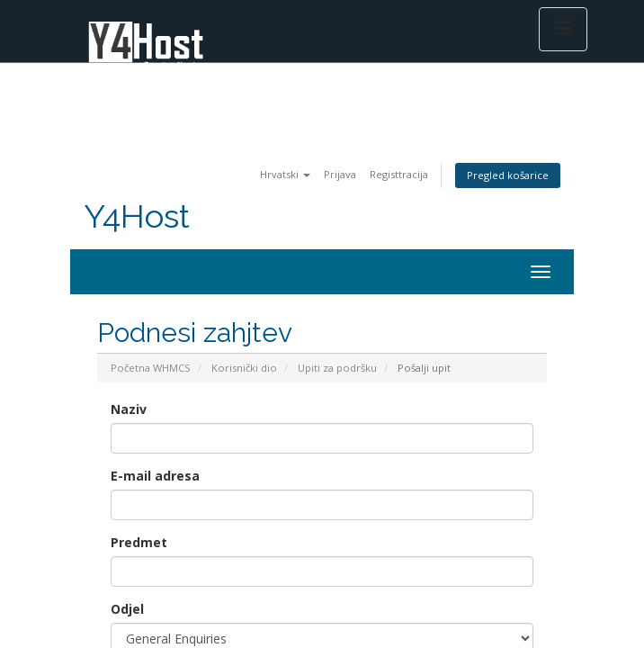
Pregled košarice (508, 175)
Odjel (127, 609)
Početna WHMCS (151, 368)
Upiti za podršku (337, 368)
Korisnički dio (244, 368)
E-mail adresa (155, 476)
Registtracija (399, 174)
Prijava (340, 174)
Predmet (139, 542)
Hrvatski (285, 174)
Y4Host (137, 216)
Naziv (129, 409)
